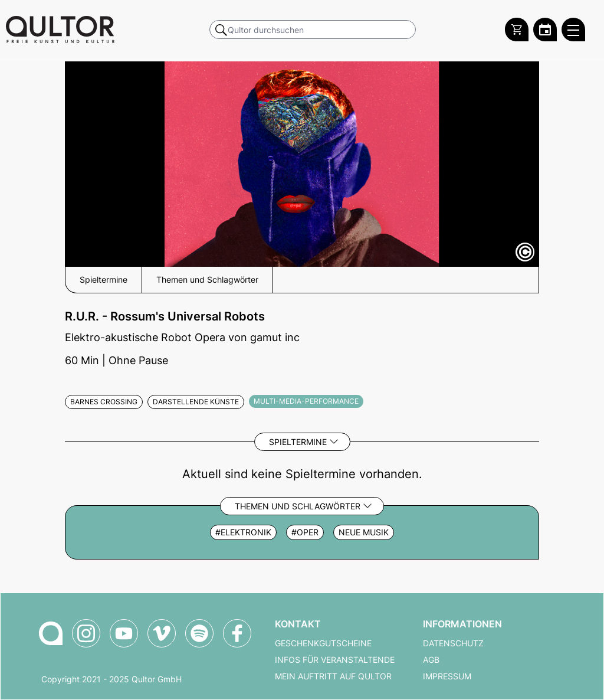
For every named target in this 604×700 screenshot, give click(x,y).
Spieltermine (298, 442)
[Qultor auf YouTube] (124, 633)
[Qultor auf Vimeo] (162, 633)
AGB (431, 660)
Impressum (447, 676)
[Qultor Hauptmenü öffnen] (573, 30)
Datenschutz (453, 643)
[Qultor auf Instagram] (86, 633)
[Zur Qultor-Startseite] (51, 633)
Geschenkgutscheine (323, 643)
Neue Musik (364, 532)
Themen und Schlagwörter (298, 506)
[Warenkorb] (517, 30)
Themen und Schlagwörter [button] (207, 280)
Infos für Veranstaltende (335, 660)
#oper (305, 532)
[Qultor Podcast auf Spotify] (199, 633)
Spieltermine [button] (104, 280)
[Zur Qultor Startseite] (60, 30)
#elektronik (243, 532)
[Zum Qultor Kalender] (545, 30)
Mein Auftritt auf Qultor (333, 676)
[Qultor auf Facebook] (237, 633)
